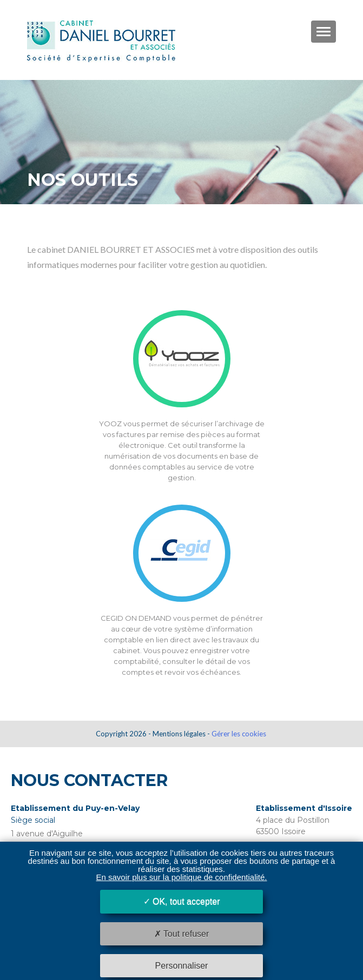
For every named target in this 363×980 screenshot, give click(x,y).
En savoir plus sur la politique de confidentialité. (181, 877)
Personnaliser (182, 966)
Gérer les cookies (239, 734)
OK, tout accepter (182, 901)
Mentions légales (179, 734)
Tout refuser (182, 934)
